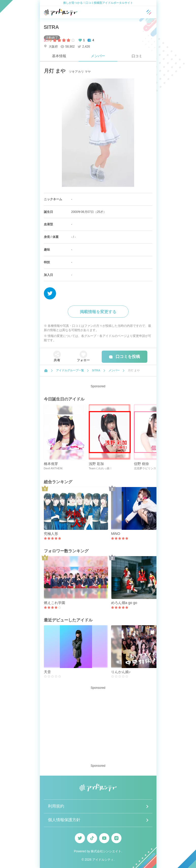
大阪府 (51, 46)
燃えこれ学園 (55, 603)
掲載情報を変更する (98, 312)
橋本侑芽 (51, 464)
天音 (47, 672)
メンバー (98, 56)
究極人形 (51, 534)
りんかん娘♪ (121, 672)
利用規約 (56, 806)
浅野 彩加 (96, 464)
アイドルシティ (103, 860)
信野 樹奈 (141, 464)
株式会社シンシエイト (106, 851)
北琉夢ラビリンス (145, 468)
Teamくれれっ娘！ (101, 468)
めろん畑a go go (124, 603)
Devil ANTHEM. (54, 468)
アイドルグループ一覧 (70, 370)
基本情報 (59, 56)
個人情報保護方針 (64, 820)
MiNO (116, 534)
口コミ (137, 56)
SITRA (51, 27)
